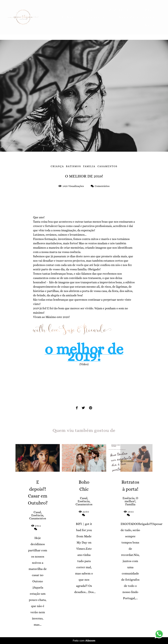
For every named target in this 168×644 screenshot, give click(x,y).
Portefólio (120, 10)
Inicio (89, 10)
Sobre (68, 17)
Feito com (84, 641)
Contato (96, 17)
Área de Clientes (137, 17)
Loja (150, 25)
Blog (150, 10)
